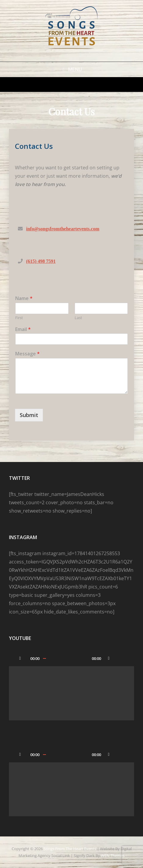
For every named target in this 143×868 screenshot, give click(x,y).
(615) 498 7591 (41, 261)
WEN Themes (113, 855)
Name (24, 298)
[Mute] (109, 658)
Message (27, 354)
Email (23, 329)
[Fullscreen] (121, 658)
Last (78, 318)
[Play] (20, 658)
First (19, 318)
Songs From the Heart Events (70, 849)
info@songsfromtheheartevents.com (63, 229)
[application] (71, 685)
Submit (29, 415)
